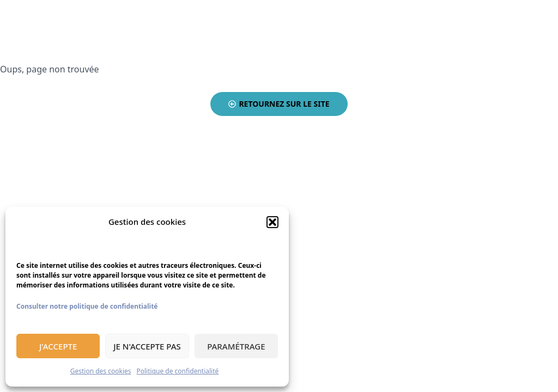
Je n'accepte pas (147, 346)
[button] (272, 222)
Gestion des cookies (101, 371)
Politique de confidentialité (178, 371)
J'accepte (58, 346)
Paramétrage (236, 346)
